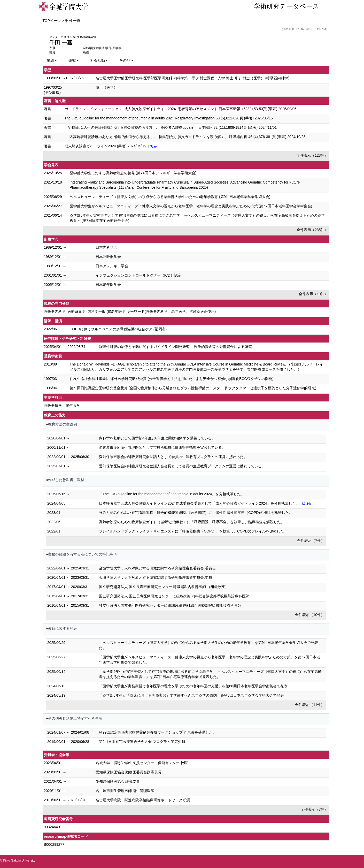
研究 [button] (72, 60)
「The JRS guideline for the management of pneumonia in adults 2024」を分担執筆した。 (172, 494)
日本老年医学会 (108, 285)
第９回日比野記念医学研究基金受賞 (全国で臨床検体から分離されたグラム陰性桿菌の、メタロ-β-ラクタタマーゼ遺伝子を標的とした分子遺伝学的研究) (193, 388)
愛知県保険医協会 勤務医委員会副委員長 (129, 772)
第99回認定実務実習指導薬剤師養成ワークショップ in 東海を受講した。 (158, 732)
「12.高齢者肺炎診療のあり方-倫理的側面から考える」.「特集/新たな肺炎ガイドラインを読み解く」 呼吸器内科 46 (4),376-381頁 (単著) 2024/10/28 (185, 137)
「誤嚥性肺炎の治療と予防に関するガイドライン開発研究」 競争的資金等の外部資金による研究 (174, 347)
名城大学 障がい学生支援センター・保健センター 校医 (142, 763)
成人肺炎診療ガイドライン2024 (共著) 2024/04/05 (105, 146)
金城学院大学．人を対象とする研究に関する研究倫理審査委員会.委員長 (157, 568)
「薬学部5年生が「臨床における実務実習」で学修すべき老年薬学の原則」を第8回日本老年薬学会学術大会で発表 (191, 695)
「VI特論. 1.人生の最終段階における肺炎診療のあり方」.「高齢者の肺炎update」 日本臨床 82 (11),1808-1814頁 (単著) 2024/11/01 (171, 127)
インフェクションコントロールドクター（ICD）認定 (138, 275)
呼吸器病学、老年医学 (62, 406)
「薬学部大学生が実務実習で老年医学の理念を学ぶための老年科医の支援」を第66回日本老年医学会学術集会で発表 (193, 686)
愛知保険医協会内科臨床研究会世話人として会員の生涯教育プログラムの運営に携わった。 (173, 457)
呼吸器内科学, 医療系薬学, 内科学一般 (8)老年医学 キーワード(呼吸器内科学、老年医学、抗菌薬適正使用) (130, 311)
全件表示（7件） (311, 540)
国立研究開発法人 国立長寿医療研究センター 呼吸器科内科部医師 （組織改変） (164, 587)
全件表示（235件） (312, 230)
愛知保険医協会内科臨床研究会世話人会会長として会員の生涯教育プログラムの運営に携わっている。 (182, 466)
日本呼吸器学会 (108, 257)
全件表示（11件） (310, 705)
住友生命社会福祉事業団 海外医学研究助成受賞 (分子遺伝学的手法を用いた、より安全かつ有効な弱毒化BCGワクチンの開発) (172, 379)
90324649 (52, 827)
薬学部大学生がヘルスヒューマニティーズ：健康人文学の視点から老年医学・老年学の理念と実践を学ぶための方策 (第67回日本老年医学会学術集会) (191, 206)
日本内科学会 (106, 247)
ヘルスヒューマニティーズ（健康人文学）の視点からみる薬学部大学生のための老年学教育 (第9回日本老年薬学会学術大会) (170, 197)
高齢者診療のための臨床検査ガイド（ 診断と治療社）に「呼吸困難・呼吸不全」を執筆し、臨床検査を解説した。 (192, 522)
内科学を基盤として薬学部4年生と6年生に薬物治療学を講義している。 (157, 438)
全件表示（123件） (312, 155)
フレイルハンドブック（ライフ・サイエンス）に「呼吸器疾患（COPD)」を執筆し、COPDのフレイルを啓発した (191, 531)
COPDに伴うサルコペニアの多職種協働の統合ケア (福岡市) (118, 329)
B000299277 (54, 844)
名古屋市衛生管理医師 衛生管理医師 (125, 791)
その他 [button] (125, 60)
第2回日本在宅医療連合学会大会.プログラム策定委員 (142, 742)
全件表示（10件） (313, 294)
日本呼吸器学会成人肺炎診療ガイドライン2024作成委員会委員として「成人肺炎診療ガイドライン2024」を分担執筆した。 (199, 503)
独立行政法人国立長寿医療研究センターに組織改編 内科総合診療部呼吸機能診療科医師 (170, 605)
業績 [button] (50, 60)
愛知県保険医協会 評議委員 (118, 781)
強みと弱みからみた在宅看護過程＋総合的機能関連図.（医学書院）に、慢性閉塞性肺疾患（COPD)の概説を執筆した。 (196, 513)
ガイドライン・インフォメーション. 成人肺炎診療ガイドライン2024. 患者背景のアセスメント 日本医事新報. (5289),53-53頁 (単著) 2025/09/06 (181, 109)
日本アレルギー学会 (112, 266)
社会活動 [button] (98, 60)
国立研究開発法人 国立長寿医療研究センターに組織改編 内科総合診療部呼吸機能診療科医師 (174, 596)
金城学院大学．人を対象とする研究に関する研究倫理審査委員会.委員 (156, 577)
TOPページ (52, 21)
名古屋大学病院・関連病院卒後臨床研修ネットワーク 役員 (143, 800)
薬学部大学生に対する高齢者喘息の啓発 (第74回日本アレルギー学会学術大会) (133, 173)
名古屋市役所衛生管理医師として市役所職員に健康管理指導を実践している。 (162, 447)
